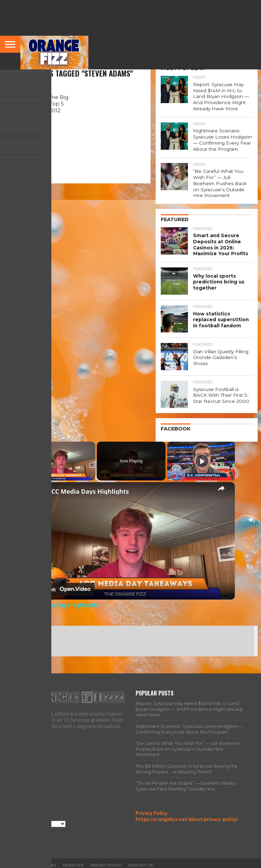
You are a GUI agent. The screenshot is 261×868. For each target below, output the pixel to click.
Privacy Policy (152, 800)
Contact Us (141, 852)
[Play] (202, 448)
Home (17, 852)
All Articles (43, 852)
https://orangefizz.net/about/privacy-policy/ (187, 806)
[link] (37, 480)
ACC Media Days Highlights (88, 478)
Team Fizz (73, 852)
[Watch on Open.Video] (60, 576)
